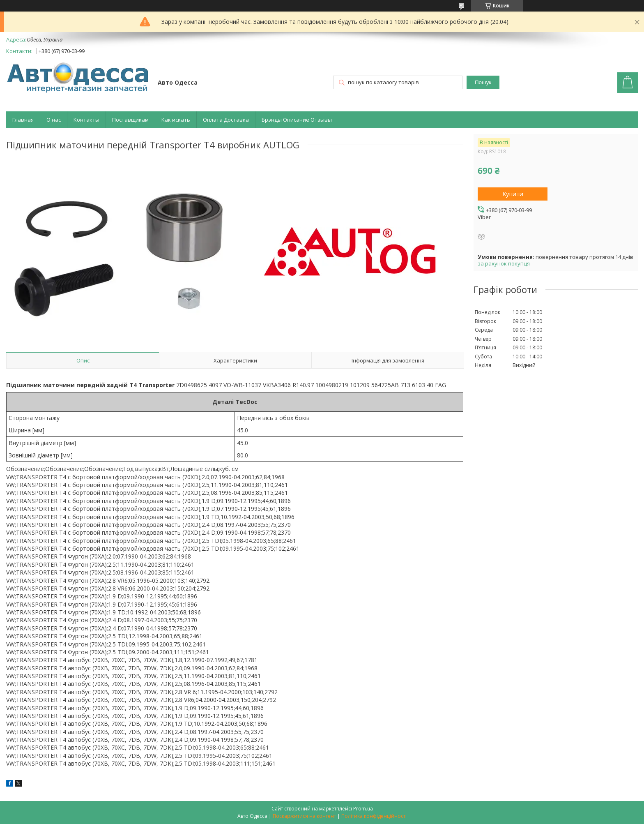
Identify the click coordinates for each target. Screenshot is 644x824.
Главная (23, 120)
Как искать (176, 120)
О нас (54, 120)
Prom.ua (363, 809)
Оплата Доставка (226, 120)
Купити (513, 194)
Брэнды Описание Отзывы (297, 120)
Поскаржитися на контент (304, 816)
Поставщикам (130, 120)
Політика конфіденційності (374, 816)
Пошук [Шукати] (483, 82)
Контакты (86, 120)
